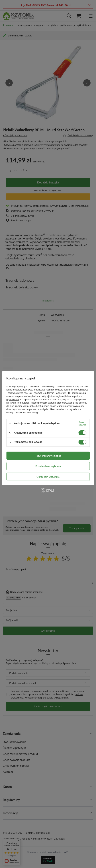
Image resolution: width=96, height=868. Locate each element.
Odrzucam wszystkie (48, 477)
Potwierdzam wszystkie (48, 455)
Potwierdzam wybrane (48, 466)
